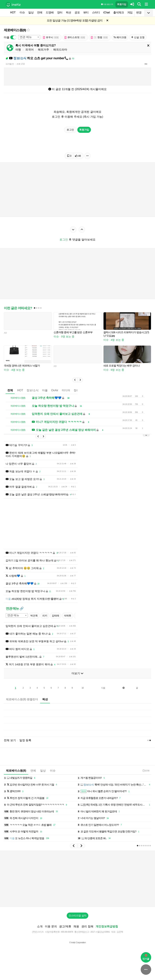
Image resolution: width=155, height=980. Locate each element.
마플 (45, 390)
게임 (130, 12)
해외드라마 (60, 50)
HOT (13, 12)
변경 (139, 12)
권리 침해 (87, 926)
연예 (40, 12)
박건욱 (34, 616)
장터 (60, 12)
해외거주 (43, 50)
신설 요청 (138, 37)
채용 (76, 926)
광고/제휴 (65, 926)
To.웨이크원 (120, 37)
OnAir (55, 390)
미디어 (66, 390)
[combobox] (29, 37)
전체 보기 (10, 740)
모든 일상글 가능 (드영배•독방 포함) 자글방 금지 (75, 20)
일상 (31, 12)
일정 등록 (25, 740)
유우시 (51, 37)
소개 (40, 926)
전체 (10, 390)
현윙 (99, 37)
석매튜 (68, 616)
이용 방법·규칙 (107, 4)
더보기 (77, 673)
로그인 (70, 130)
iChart (107, 12)
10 (83, 688)
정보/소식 (32, 390)
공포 (77, 12)
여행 (18, 50)
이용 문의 (51, 926)
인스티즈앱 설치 (77, 916)
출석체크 (119, 12)
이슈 (22, 12)
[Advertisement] (77, 879)
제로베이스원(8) (15, 30)
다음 (103, 688)
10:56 (146, 771)
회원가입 (122, 4)
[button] (75, 380)
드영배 (50, 12)
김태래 (56, 616)
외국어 (29, 50)
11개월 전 (10, 64)
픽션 (68, 12)
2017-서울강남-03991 (100, 932)
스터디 (96, 12)
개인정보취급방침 (107, 926)
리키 (45, 616)
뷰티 (86, 12)
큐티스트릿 (75, 37)
